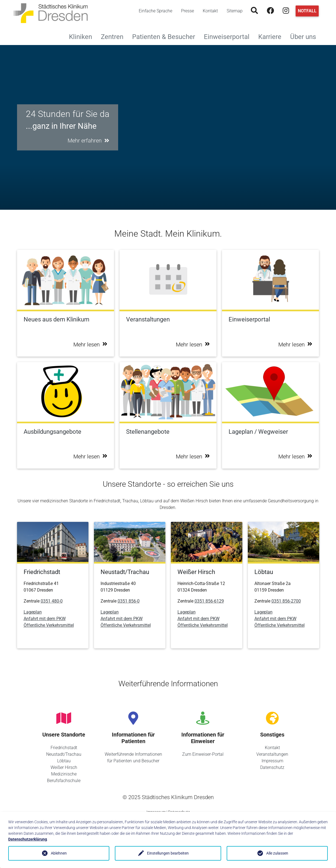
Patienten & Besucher (166, 36)
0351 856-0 (129, 601)
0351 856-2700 (286, 601)
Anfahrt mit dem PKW (45, 619)
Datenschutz (272, 767)
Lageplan (33, 612)
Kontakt (210, 11)
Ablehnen (59, 853)
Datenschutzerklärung (28, 839)
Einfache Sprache (155, 11)
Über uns (305, 36)
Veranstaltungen (272, 754)
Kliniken (83, 36)
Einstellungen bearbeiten (168, 853)
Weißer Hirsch (64, 767)
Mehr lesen (90, 345)
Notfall (307, 11)
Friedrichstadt (64, 748)
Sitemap (235, 11)
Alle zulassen (277, 853)
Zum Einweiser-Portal (203, 754)
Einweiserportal (229, 36)
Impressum (272, 761)
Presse (188, 11)
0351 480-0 (52, 601)
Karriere (272, 36)
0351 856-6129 (209, 601)
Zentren (114, 36)
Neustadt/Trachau (64, 754)
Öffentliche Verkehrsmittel (49, 625)
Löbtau (64, 761)
